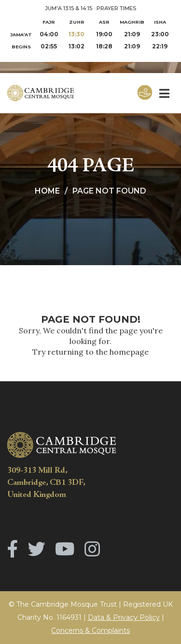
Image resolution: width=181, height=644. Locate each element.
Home (47, 191)
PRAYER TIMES (116, 8)
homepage (129, 352)
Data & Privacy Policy (124, 617)
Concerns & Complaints (90, 630)
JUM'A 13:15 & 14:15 (69, 8)
